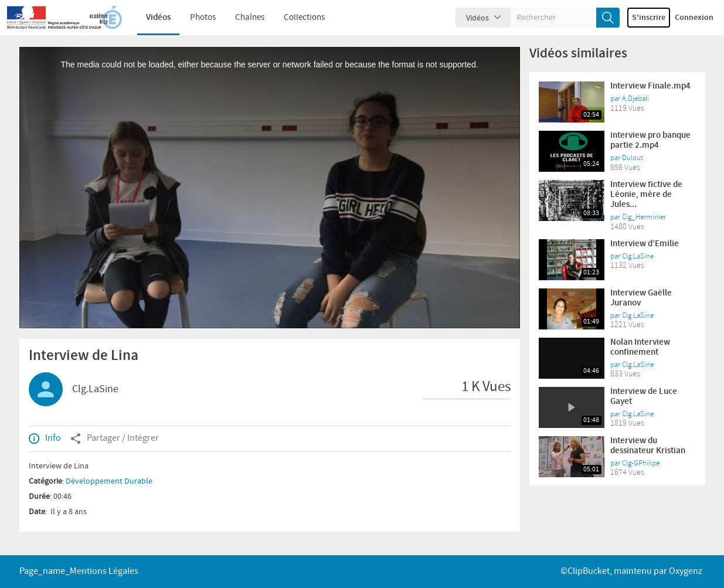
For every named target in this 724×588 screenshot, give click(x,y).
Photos (195, 18)
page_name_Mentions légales (79, 571)
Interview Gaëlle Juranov (641, 298)
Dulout (633, 158)
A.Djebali (635, 98)
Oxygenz (686, 571)
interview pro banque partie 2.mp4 (650, 140)
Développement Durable (109, 481)
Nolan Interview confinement (640, 347)
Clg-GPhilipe (641, 463)
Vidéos (150, 18)
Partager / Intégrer (115, 439)
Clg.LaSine (95, 389)
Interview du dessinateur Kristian (648, 446)
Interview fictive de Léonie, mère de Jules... (646, 195)
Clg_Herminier (644, 217)
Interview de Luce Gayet (644, 397)
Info (45, 439)
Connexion (694, 18)
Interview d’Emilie (645, 244)
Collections (296, 18)
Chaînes (242, 18)
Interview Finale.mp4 (650, 86)
